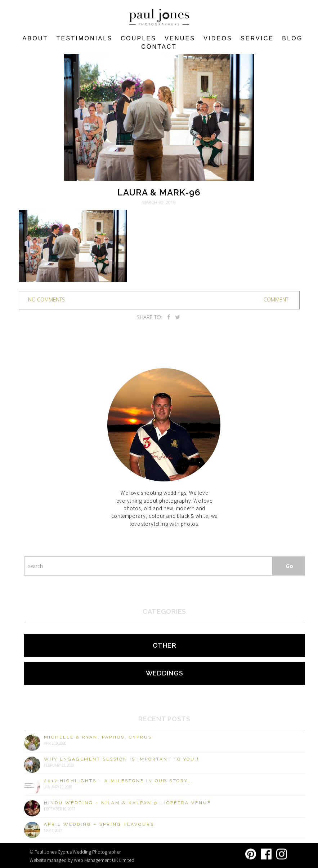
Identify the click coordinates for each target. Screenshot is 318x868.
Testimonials (85, 38)
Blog (292, 38)
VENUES (180, 38)
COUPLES (138, 38)
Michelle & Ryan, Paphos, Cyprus (98, 737)
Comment (276, 299)
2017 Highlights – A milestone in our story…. (119, 781)
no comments (46, 299)
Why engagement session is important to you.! (122, 759)
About (35, 38)
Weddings (165, 673)
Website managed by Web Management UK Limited (82, 860)
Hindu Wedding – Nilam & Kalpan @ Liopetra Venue (127, 803)
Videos (218, 38)
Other (165, 645)
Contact (159, 47)
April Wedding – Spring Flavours (99, 824)
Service (257, 38)
